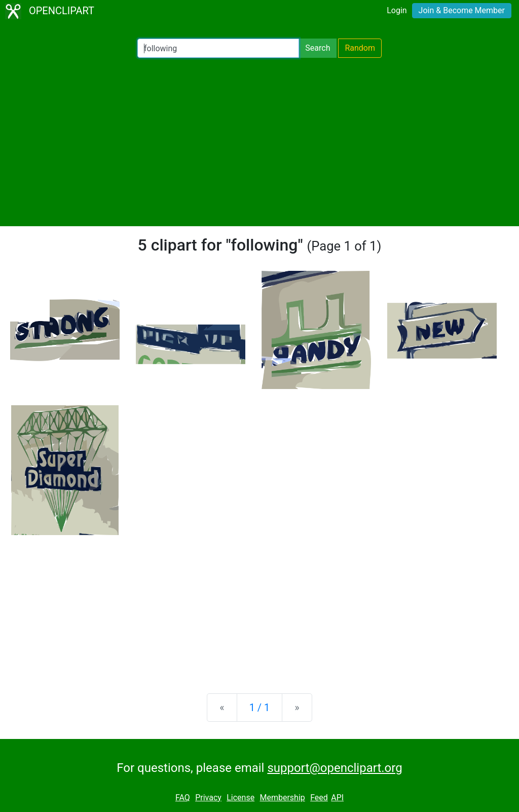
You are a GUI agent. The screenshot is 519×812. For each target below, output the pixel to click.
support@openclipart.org (335, 768)
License (240, 798)
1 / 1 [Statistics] (260, 708)
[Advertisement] (259, 142)
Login (397, 10)
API (337, 798)
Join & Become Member (462, 10)
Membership (282, 798)
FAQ (183, 798)
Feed (319, 798)
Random (360, 48)
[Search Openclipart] (218, 48)
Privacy (208, 798)
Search (318, 48)
